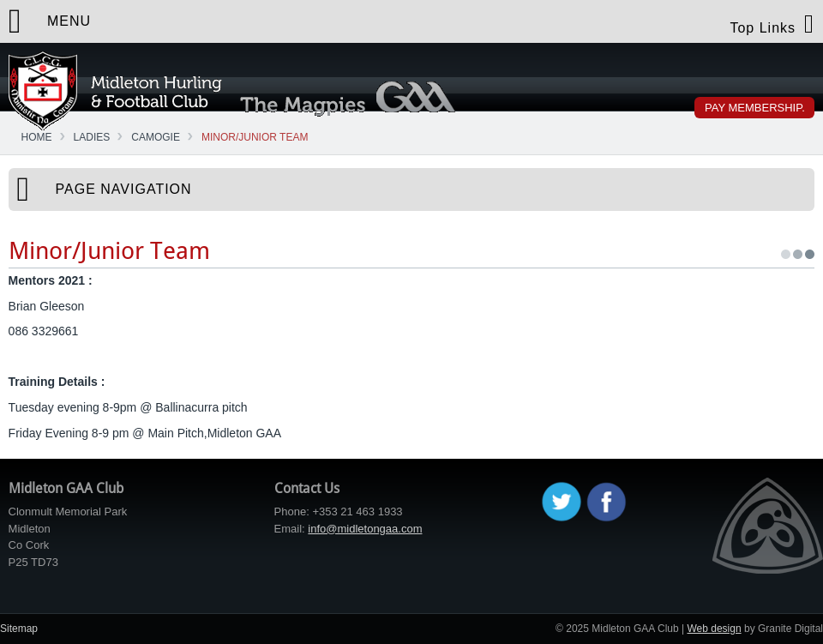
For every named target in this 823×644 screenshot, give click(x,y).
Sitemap (19, 629)
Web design (714, 629)
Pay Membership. (755, 108)
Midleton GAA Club (115, 91)
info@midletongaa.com (365, 529)
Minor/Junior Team (255, 137)
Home (37, 137)
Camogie (156, 137)
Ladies (92, 137)
